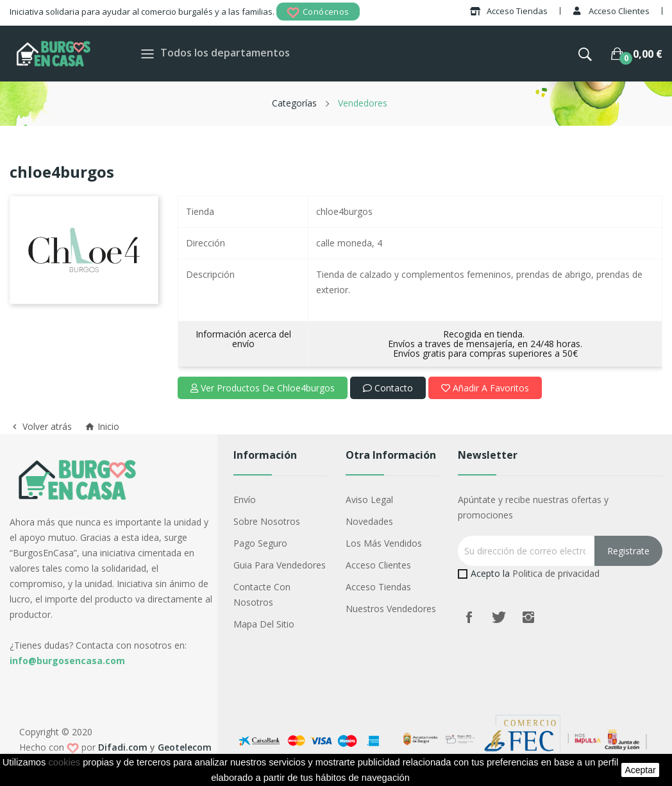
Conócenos (318, 13)
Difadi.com (123, 747)
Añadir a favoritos (485, 388)
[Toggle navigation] (147, 54)
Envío (245, 500)
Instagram (528, 617)
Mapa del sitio (264, 624)
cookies (64, 762)
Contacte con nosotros (262, 594)
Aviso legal (369, 500)
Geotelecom (185, 747)
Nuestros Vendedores (391, 609)
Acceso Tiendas (378, 587)
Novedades (369, 521)
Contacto (388, 388)
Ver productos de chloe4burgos (263, 388)
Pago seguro (260, 543)
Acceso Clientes (378, 565)
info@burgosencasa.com (67, 661)
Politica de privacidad (556, 573)
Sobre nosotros (267, 521)
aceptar (640, 770)
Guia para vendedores (280, 565)
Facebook (469, 617)
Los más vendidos (384, 543)
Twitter (499, 617)
